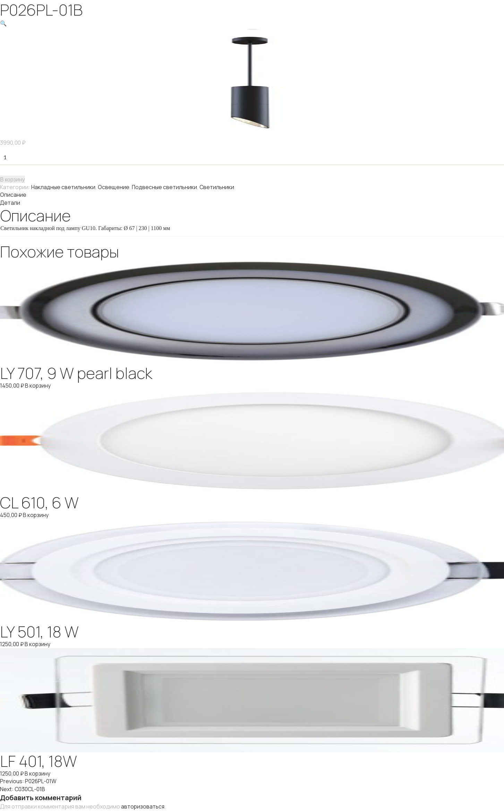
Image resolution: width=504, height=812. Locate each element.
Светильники (218, 187)
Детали (10, 202)
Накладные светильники (63, 187)
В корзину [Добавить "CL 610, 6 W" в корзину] (37, 514)
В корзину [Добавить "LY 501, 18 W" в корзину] (38, 643)
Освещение (114, 187)
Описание (13, 194)
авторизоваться (143, 805)
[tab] (252, 194)
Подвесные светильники (165, 187)
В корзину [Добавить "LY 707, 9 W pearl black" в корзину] (39, 385)
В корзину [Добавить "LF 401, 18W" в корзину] (38, 772)
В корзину (12, 179)
